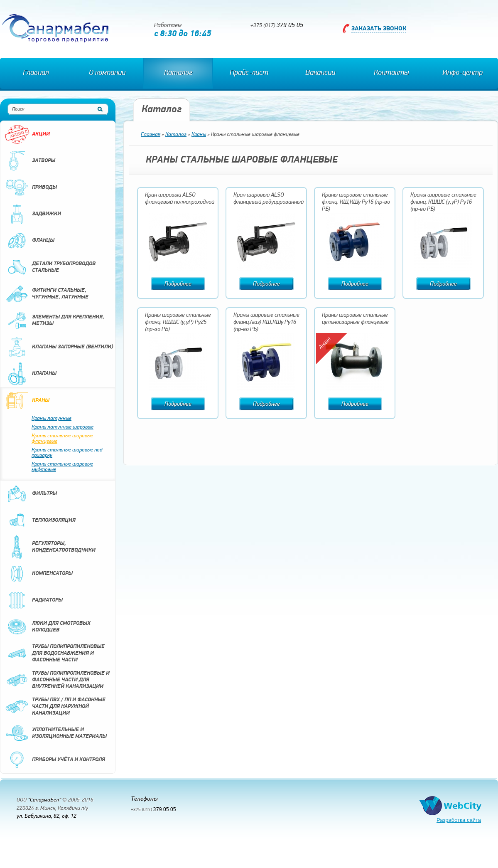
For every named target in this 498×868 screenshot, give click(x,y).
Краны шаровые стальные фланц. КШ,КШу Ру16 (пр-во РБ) (356, 202)
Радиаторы (34, 600)
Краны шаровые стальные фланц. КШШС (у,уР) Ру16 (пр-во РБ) (443, 202)
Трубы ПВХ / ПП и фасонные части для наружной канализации (55, 707)
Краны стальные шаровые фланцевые (62, 439)
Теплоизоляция (40, 520)
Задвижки (33, 214)
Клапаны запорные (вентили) (59, 347)
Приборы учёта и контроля (55, 760)
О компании (107, 73)
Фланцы (29, 241)
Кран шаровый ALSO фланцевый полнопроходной (180, 199)
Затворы (30, 161)
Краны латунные (52, 418)
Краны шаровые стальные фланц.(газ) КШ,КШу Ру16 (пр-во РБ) (266, 322)
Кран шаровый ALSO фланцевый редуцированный (269, 199)
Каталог (178, 73)
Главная (36, 73)
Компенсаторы (39, 574)
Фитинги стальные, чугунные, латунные (47, 294)
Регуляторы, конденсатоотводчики (50, 547)
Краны (27, 401)
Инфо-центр (462, 73)
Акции (27, 134)
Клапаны (31, 374)
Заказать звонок (379, 29)
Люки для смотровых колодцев (48, 627)
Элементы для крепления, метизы (54, 321)
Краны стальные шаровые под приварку (67, 453)
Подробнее (178, 284)
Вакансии (320, 73)
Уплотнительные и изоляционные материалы (56, 733)
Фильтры (31, 494)
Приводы (31, 187)
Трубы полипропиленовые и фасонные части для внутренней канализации (57, 680)
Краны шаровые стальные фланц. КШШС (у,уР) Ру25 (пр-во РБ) (178, 322)
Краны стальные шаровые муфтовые (62, 467)
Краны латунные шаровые (63, 427)
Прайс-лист (249, 73)
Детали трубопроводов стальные (50, 267)
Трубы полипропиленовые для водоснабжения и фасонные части (55, 653)
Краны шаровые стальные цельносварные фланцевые (355, 319)
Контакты (391, 73)
